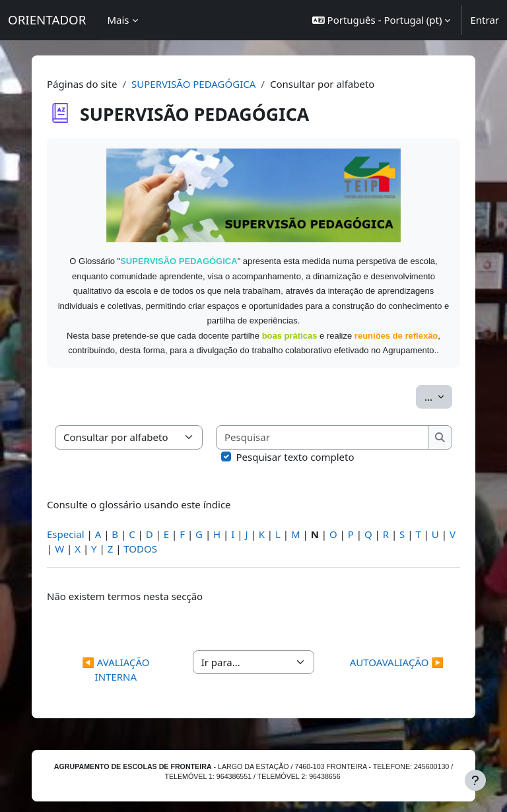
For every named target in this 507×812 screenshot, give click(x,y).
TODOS (140, 549)
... (438, 396)
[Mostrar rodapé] (475, 780)
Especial (66, 534)
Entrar (485, 20)
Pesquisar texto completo (295, 457)
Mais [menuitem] (118, 20)
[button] (382, 20)
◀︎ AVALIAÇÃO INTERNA (116, 670)
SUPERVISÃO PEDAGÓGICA (193, 84)
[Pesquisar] (322, 437)
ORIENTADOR (47, 19)
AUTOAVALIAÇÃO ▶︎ (397, 662)
